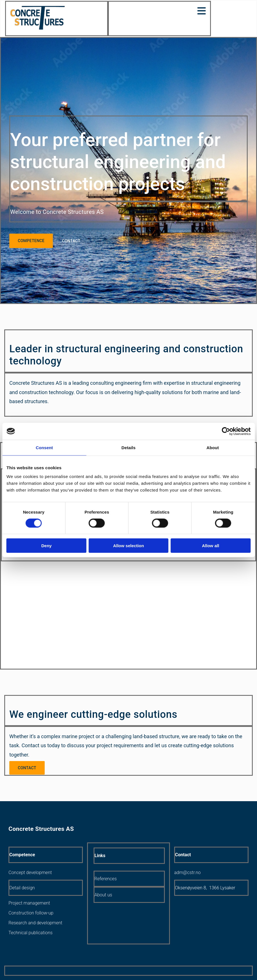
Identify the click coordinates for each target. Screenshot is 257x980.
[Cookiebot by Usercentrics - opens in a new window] (226, 431)
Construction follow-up (31, 913)
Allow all (210, 546)
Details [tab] (129, 447)
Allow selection (128, 546)
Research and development (35, 923)
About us (103, 895)
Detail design (22, 888)
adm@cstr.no (187, 873)
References (106, 879)
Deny (47, 546)
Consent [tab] (44, 447)
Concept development (30, 873)
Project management (29, 903)
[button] (31, 241)
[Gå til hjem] (37, 28)
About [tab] (213, 447)
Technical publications (31, 933)
